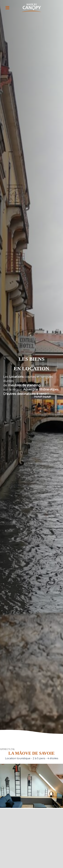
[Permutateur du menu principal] (7, 8)
